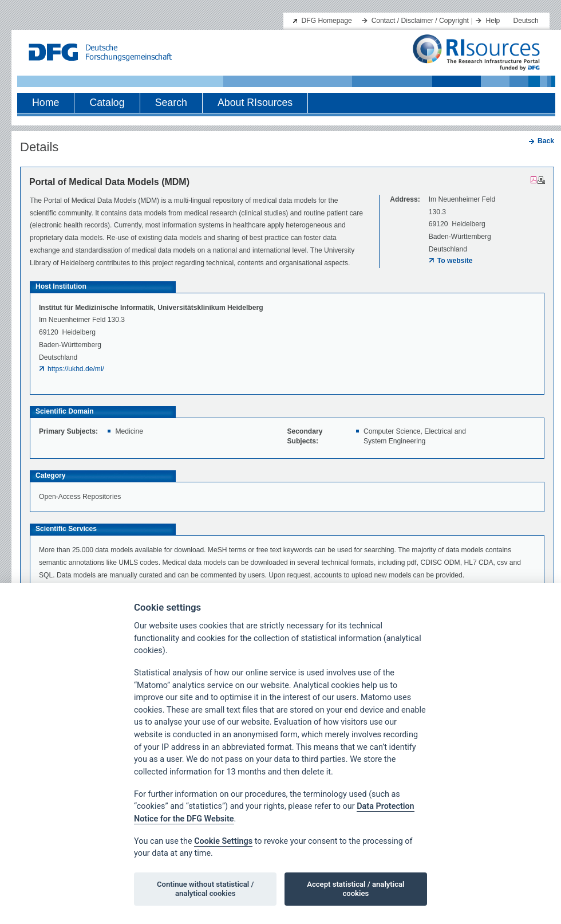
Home (46, 103)
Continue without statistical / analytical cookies (205, 889)
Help (493, 21)
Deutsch (526, 21)
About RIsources (255, 103)
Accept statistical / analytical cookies (355, 889)
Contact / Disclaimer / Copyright (420, 21)
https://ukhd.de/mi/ (76, 369)
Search (171, 103)
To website (455, 261)
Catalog (107, 103)
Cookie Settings (223, 841)
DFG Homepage (327, 21)
